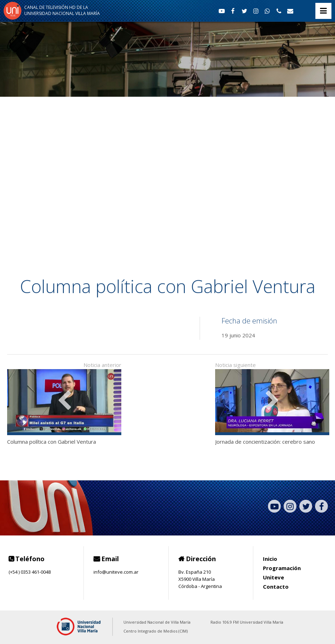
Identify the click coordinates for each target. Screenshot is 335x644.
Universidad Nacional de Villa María (157, 622)
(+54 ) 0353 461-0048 (30, 572)
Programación (282, 568)
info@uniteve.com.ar (116, 572)
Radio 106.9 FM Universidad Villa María (247, 622)
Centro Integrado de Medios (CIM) (156, 631)
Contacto (276, 587)
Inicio (270, 559)
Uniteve (273, 577)
